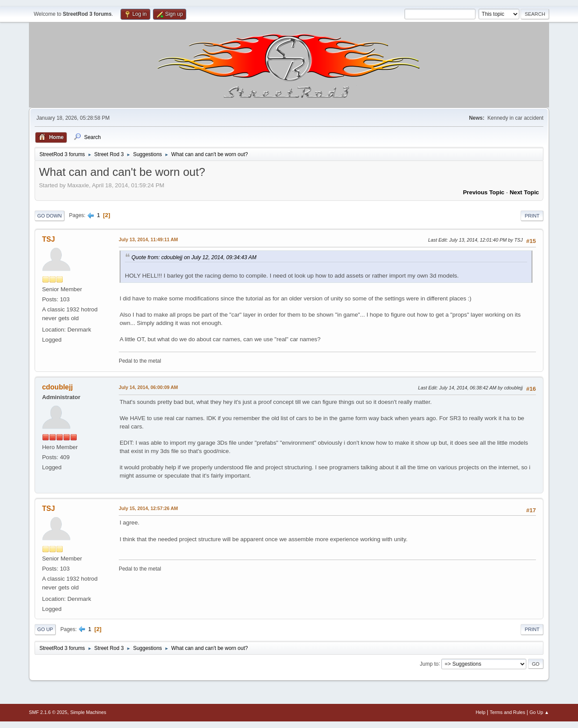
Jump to (429, 664)
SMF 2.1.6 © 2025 (48, 712)
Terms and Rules (508, 712)
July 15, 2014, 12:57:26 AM (148, 508)
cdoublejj (57, 387)
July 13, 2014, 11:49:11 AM (148, 239)
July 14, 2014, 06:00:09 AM (148, 387)
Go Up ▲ (539, 712)
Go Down (50, 216)
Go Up (45, 629)
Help (481, 712)
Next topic (524, 192)
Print (532, 216)
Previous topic (484, 192)
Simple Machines (88, 712)
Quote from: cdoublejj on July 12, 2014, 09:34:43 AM (194, 257)
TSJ (48, 239)
